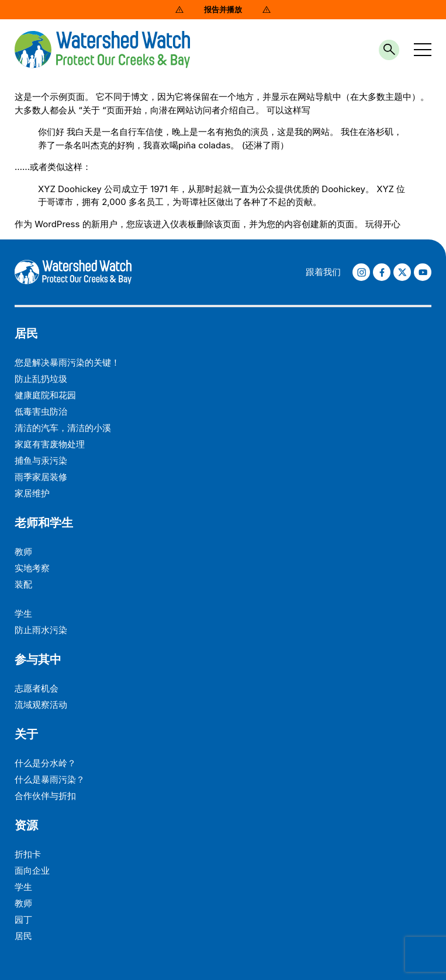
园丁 (23, 920)
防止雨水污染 (41, 630)
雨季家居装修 (41, 477)
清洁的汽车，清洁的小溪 (63, 428)
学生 (23, 614)
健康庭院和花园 (45, 395)
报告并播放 (223, 10)
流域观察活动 (41, 705)
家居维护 (32, 493)
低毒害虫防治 (41, 411)
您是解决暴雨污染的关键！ (67, 362)
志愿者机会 (37, 688)
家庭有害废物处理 (50, 444)
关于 (26, 734)
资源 (26, 825)
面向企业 (32, 870)
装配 (23, 584)
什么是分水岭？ (45, 763)
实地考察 (32, 568)
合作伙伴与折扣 (45, 796)
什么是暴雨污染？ (50, 779)
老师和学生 (44, 523)
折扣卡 (28, 854)
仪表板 (183, 224)
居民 (26, 333)
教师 (23, 552)
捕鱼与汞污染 (41, 461)
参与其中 (38, 659)
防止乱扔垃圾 (41, 379)
